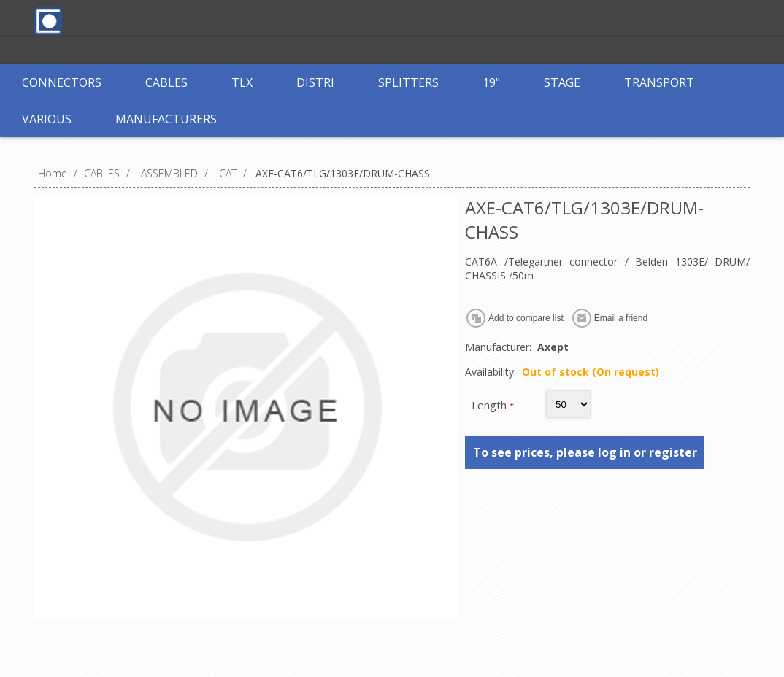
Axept (553, 347)
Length (491, 405)
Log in (362, 20)
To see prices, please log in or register (585, 452)
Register (302, 20)
